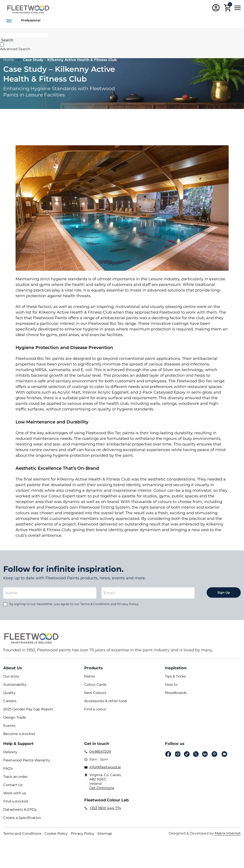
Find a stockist (16, 801)
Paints (90, 676)
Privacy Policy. (128, 604)
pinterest (214, 754)
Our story (11, 676)
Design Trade (15, 717)
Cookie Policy (56, 834)
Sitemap (105, 834)
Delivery (10, 752)
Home (9, 60)
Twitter (196, 754)
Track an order (15, 777)
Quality (9, 693)
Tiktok (187, 754)
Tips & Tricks (175, 676)
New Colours (95, 693)
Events (9, 726)
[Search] (24, 35)
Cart (230, 5)
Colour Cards (95, 685)
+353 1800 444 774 (105, 808)
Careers (10, 701)
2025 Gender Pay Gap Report (28, 709)
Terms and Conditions (22, 834)
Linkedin (205, 754)
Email (224, 754)
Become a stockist (19, 734)
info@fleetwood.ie (105, 767)
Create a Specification (22, 818)
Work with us (15, 793)
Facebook (168, 754)
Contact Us (13, 785)
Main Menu (238, 8)
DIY (9, 20)
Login (216, 8)
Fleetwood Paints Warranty (27, 760)
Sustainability (15, 685)
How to (171, 685)
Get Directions (102, 788)
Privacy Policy (82, 834)
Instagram (178, 754)
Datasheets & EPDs (20, 810)
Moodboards (176, 693)
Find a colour (95, 709)
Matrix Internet (228, 833)
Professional (31, 20)
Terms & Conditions (95, 604)
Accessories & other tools (106, 701)
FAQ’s (8, 768)
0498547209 (100, 752)
